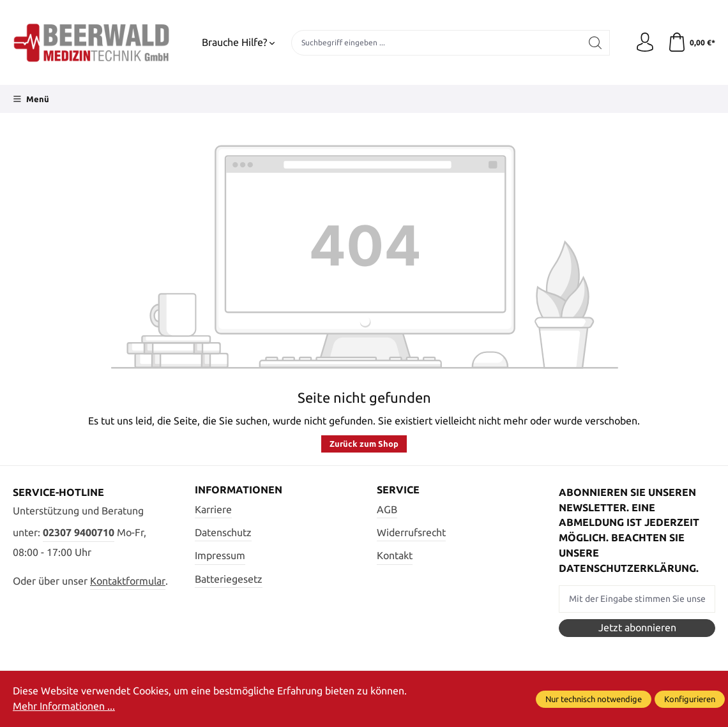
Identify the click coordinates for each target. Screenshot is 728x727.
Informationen (239, 490)
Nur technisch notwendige (594, 699)
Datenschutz (223, 532)
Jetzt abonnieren (637, 627)
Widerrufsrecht (411, 532)
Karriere (213, 509)
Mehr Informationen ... (64, 706)
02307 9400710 (79, 532)
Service (398, 490)
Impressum (220, 555)
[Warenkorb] (691, 43)
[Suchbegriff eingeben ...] (436, 43)
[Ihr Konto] (645, 43)
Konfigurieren (690, 699)
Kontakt (395, 555)
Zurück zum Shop (364, 444)
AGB (387, 509)
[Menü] (31, 99)
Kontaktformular (128, 581)
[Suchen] (595, 43)
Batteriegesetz (229, 579)
